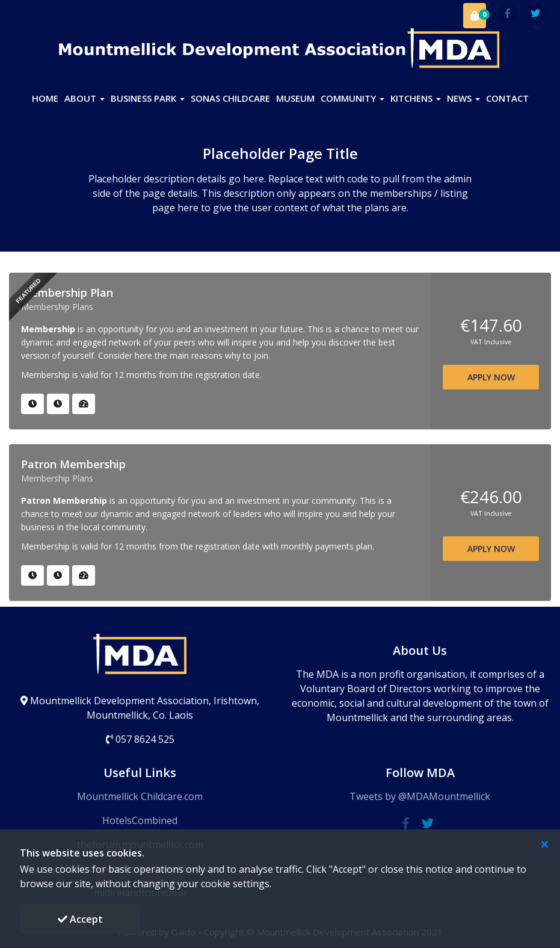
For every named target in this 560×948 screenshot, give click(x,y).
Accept (80, 919)
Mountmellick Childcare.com (140, 796)
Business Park (148, 98)
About (85, 98)
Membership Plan (67, 293)
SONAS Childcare (230, 98)
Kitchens (416, 98)
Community (352, 98)
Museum (295, 98)
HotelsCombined (140, 820)
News (463, 98)
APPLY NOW (491, 377)
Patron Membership (73, 464)
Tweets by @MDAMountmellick (420, 796)
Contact (507, 98)
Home (45, 98)
